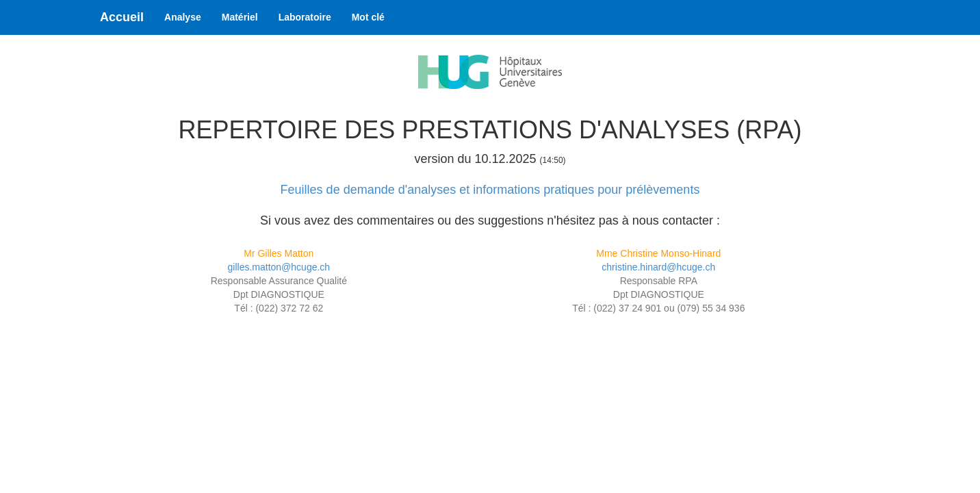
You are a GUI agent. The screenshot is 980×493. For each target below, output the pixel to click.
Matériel (240, 17)
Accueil (122, 17)
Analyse (183, 17)
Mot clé (368, 17)
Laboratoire (305, 17)
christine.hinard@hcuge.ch (658, 267)
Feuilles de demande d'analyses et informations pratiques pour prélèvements (490, 190)
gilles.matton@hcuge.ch (279, 267)
